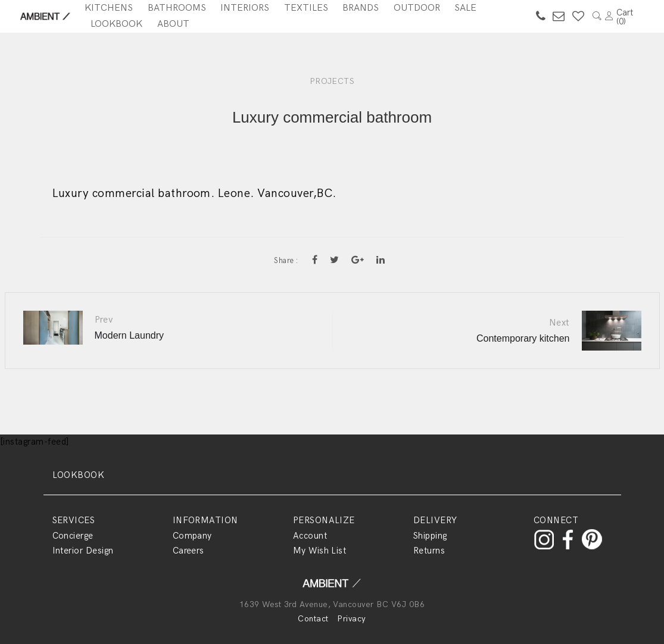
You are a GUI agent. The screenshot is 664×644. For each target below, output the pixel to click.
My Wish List (320, 551)
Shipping (430, 536)
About (173, 24)
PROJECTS (332, 81)
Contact (313, 619)
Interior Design (83, 551)
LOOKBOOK (79, 475)
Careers (188, 551)
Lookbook (116, 24)
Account (310, 536)
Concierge (73, 536)
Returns (429, 551)
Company (192, 536)
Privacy (351, 619)
